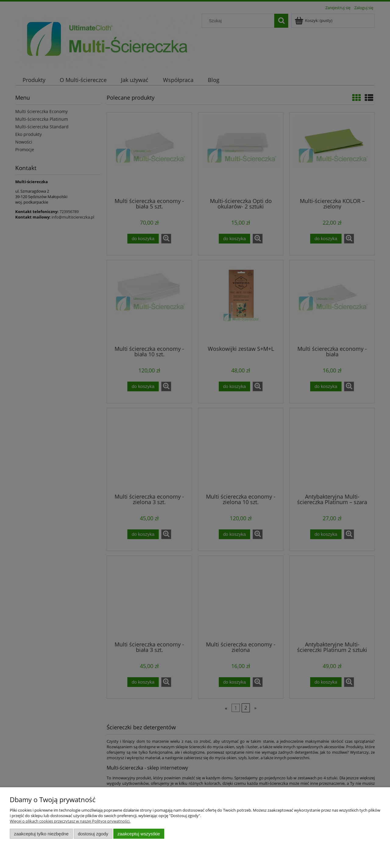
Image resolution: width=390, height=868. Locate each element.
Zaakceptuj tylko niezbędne (41, 834)
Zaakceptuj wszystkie (139, 834)
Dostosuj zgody (93, 834)
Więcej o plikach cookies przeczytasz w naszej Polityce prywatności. (70, 821)
